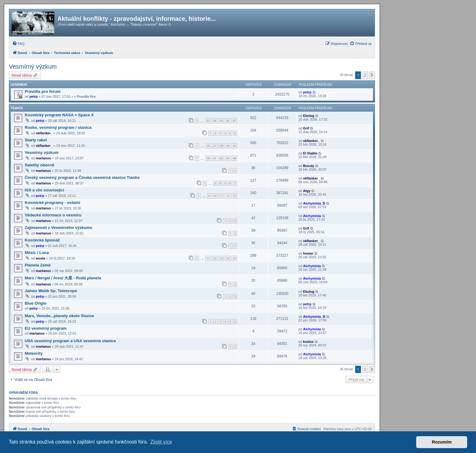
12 (228, 196)
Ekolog (309, 116)
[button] (372, 75)
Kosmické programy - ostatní (52, 203)
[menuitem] (18, 44)
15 (234, 258)
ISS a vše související (44, 190)
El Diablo (310, 153)
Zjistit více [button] (161, 442)
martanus (43, 158)
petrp (34, 96)
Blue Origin (36, 303)
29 (228, 146)
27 (215, 146)
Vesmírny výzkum (42, 152)
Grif (306, 128)
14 (228, 258)
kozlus (308, 342)
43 (208, 121)
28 (221, 146)
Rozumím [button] (442, 442)
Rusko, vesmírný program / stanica (58, 127)
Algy (307, 191)
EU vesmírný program (46, 328)
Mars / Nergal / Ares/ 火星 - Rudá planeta (63, 278)
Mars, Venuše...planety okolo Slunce (59, 316)
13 (234, 196)
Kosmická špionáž (42, 240)
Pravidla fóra (86, 96)
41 (215, 158)
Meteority (34, 353)
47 (234, 121)
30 (234, 146)
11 (221, 196)
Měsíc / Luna (37, 253)
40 (208, 158)
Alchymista (312, 216)
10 (215, 196)
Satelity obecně (40, 165)
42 (221, 158)
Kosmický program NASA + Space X (59, 115)
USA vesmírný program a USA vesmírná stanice (70, 341)
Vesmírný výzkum (33, 67)
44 (215, 121)
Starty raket (36, 140)
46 (228, 121)
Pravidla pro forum (43, 91)
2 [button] (365, 75)
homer (308, 253)
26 (208, 146)
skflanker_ (44, 133)
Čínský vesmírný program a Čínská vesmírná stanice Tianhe (82, 178)
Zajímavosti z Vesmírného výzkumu (58, 228)
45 (221, 121)
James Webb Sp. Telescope (51, 291)
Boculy (309, 166)
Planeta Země (38, 265)
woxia (40, 258)
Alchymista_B (314, 203)
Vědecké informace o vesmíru (53, 215)
